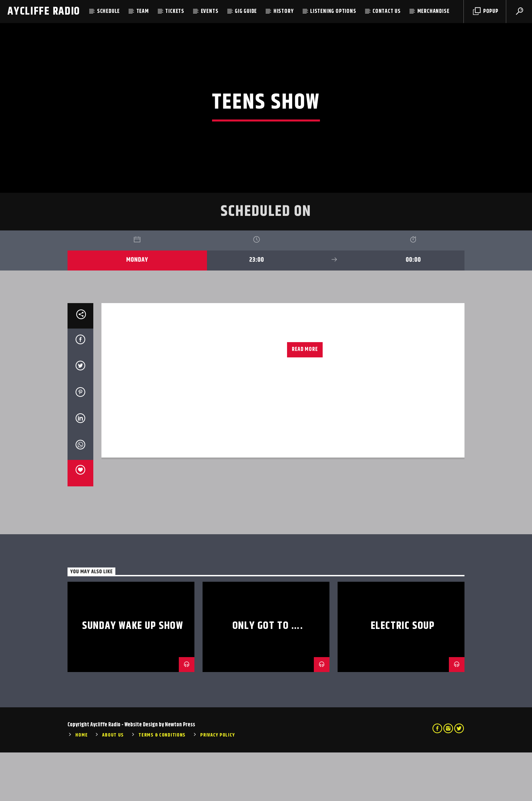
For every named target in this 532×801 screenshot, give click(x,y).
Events (210, 11)
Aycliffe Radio (44, 11)
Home (81, 784)
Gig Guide (246, 11)
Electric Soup (403, 674)
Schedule (108, 11)
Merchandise (433, 11)
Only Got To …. (268, 674)
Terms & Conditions (162, 784)
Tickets (175, 11)
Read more (305, 398)
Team (143, 11)
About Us (113, 784)
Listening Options (333, 11)
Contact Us (387, 11)
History (284, 11)
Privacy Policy (217, 784)
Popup (486, 11)
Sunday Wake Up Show (132, 674)
